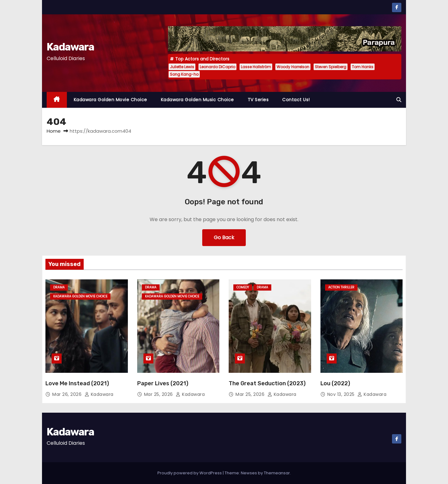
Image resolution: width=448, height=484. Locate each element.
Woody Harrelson (293, 67)
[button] (399, 100)
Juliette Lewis (182, 67)
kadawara (99, 394)
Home (54, 131)
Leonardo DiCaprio (217, 67)
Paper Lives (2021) (163, 383)
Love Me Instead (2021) (77, 383)
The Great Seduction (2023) (267, 383)
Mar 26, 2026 (68, 394)
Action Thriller (341, 287)
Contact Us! (296, 100)
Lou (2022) (335, 383)
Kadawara (70, 47)
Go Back (224, 237)
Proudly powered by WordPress (190, 473)
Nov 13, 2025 (342, 394)
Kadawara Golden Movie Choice (110, 100)
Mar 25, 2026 (159, 394)
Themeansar (277, 473)
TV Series (258, 100)
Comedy (243, 287)
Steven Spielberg (331, 67)
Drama (59, 287)
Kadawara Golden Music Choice (197, 100)
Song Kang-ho (184, 74)
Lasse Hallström (256, 67)
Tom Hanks (363, 67)
